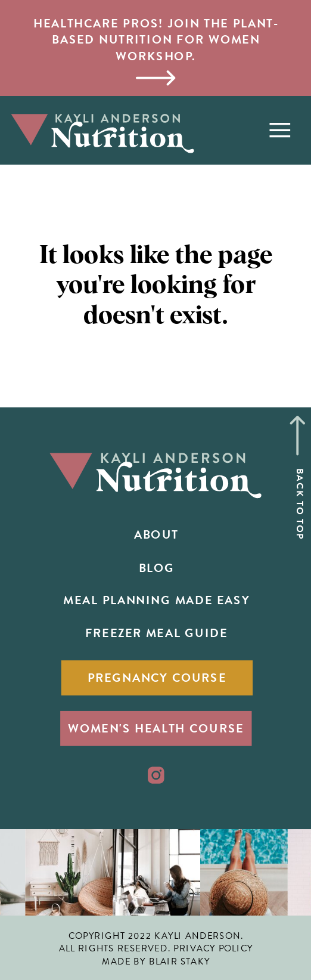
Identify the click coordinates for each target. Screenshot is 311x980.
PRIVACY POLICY (213, 948)
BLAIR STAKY (180, 962)
